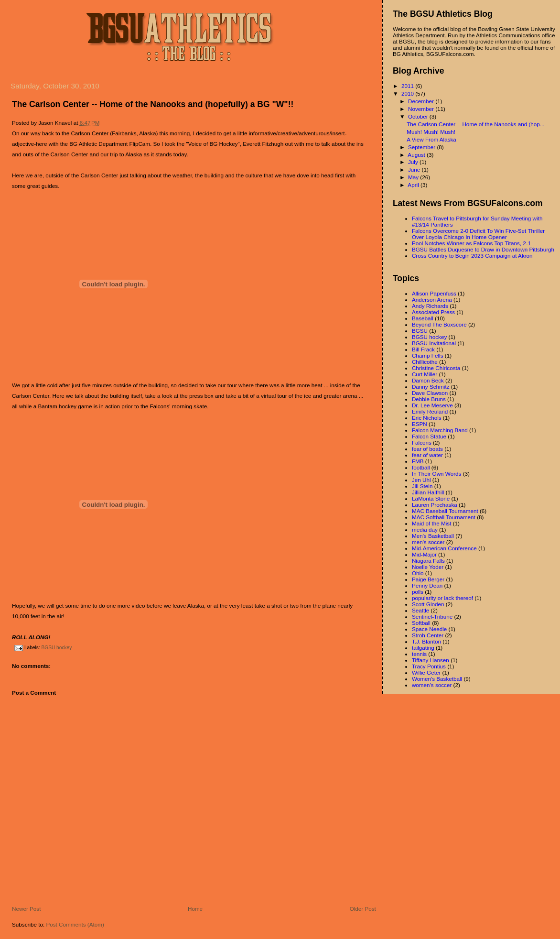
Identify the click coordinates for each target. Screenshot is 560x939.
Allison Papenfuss (434, 293)
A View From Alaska (431, 139)
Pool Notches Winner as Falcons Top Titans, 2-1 (471, 243)
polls (418, 592)
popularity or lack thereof (442, 598)
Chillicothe (425, 362)
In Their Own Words (437, 474)
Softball (421, 623)
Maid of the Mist (432, 523)
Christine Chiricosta (436, 368)
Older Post (363, 909)
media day (425, 530)
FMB (418, 461)
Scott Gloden (428, 604)
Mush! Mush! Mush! (431, 132)
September (422, 147)
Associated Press (433, 312)
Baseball (423, 318)
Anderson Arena (432, 300)
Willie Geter (426, 672)
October (419, 116)
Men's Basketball (433, 536)
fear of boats (427, 449)
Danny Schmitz (431, 387)
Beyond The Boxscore (439, 324)
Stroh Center (428, 635)
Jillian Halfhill (428, 492)
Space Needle (429, 629)
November (422, 109)
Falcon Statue (429, 436)
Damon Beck (428, 380)
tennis (419, 654)
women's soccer (432, 685)
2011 (408, 86)
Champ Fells (428, 355)
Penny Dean (427, 585)
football (421, 467)
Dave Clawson (430, 393)
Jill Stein (422, 486)
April (414, 185)
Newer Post (26, 909)
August (417, 155)
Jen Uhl (421, 480)
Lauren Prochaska (435, 505)
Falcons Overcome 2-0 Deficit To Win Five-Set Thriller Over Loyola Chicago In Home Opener (478, 234)
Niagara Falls (428, 561)
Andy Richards (430, 306)
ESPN (420, 424)
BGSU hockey (56, 648)
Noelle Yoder (428, 567)
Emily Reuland (430, 411)
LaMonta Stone (431, 498)
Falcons (422, 442)
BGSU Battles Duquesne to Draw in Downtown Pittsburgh (483, 249)
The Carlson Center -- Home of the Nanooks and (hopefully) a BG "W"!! (153, 104)
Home (195, 909)
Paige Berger (428, 579)
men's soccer (428, 542)
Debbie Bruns (429, 399)
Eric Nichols (427, 418)
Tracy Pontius (429, 666)
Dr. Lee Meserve (432, 405)
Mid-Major (424, 554)
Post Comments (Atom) (75, 924)
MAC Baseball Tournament (445, 511)
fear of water (427, 455)
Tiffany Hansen (431, 660)
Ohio (418, 573)
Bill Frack (423, 349)
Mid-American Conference (444, 548)
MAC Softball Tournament (444, 517)
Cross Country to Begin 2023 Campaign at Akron (472, 256)
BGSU (420, 331)
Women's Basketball (437, 679)
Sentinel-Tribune (432, 617)
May (414, 177)
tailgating (423, 648)
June (415, 169)
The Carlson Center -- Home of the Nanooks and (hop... (475, 124)
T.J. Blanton (426, 641)
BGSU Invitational (434, 343)
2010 (408, 93)
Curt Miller (425, 374)
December (422, 101)
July (414, 162)
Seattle (420, 610)
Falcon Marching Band (440, 430)
